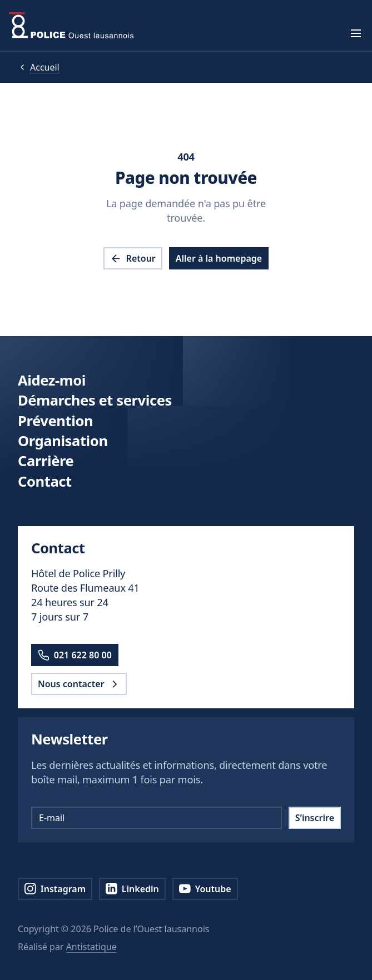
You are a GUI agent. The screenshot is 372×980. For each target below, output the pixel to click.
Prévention (55, 421)
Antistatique (91, 947)
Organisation (63, 441)
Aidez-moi (52, 380)
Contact (45, 481)
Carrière (46, 461)
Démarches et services (95, 400)
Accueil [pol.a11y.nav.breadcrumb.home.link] (45, 67)
